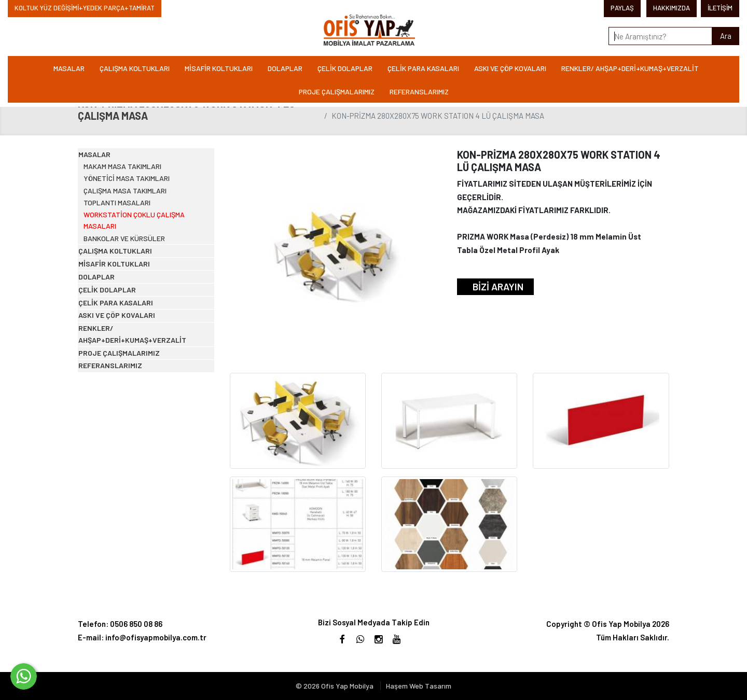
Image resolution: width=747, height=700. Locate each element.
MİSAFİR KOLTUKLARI (219, 68)
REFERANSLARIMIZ (419, 92)
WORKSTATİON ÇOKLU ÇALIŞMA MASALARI (146, 270)
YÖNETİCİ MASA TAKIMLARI (138, 205)
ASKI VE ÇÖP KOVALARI (510, 68)
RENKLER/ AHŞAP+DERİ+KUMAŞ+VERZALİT (630, 68)
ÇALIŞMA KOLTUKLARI (135, 68)
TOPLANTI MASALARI (129, 245)
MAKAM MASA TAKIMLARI (134, 185)
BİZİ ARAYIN (498, 286)
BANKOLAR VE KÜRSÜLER (136, 296)
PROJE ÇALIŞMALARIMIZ (337, 92)
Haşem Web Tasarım (419, 686)
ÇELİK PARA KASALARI (423, 68)
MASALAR (69, 68)
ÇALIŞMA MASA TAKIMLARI (137, 225)
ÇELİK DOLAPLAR (345, 68)
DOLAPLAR (285, 68)
